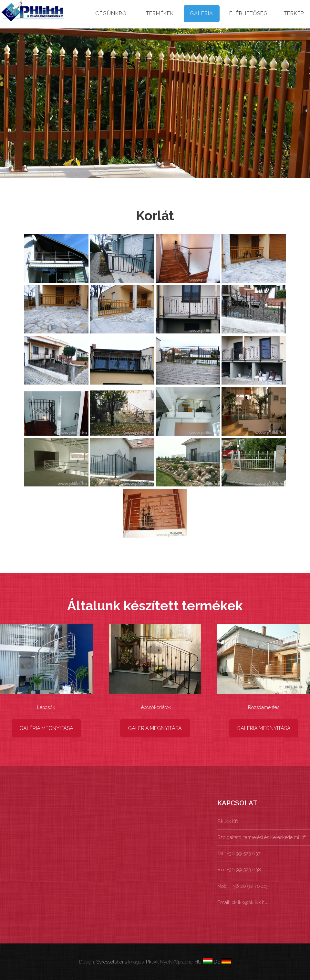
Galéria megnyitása (46, 728)
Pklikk (152, 962)
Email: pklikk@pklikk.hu (242, 902)
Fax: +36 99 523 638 (239, 870)
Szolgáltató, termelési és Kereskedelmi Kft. (262, 837)
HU (204, 962)
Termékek (160, 13)
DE (222, 962)
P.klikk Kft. (228, 821)
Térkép (294, 13)
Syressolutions (112, 962)
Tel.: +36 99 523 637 (239, 853)
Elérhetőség (248, 13)
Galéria (201, 13)
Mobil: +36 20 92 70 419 (243, 886)
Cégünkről (113, 13)
